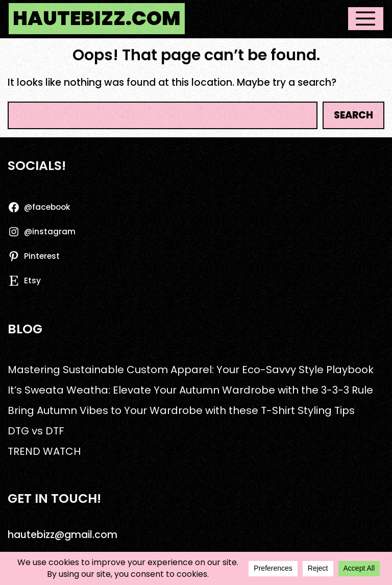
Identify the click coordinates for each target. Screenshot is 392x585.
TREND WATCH (44, 451)
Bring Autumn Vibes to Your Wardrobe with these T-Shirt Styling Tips (181, 410)
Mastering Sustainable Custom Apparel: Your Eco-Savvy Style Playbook (191, 370)
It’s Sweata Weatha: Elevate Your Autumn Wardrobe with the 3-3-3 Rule (190, 390)
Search (353, 115)
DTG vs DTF (36, 431)
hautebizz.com (97, 18)
